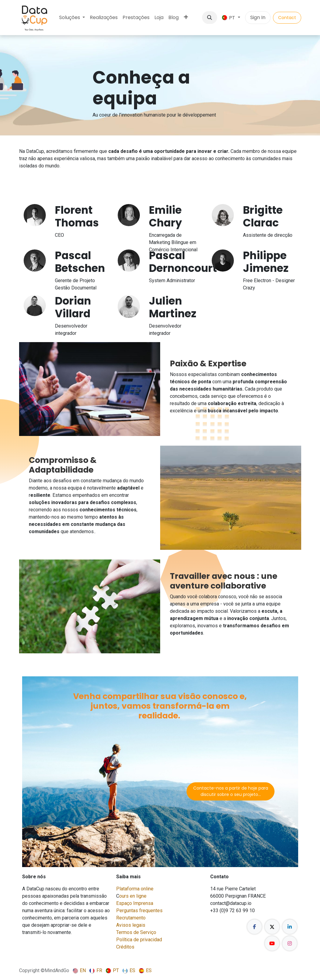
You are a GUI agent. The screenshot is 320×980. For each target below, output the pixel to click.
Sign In (258, 17)
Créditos (125, 947)
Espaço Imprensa (135, 903)
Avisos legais (131, 925)
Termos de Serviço (136, 932)
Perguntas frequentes (139, 911)
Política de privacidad (139, 940)
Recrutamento (131, 918)
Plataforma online (135, 889)
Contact (287, 18)
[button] (210, 18)
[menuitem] (72, 18)
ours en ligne (133, 896)
